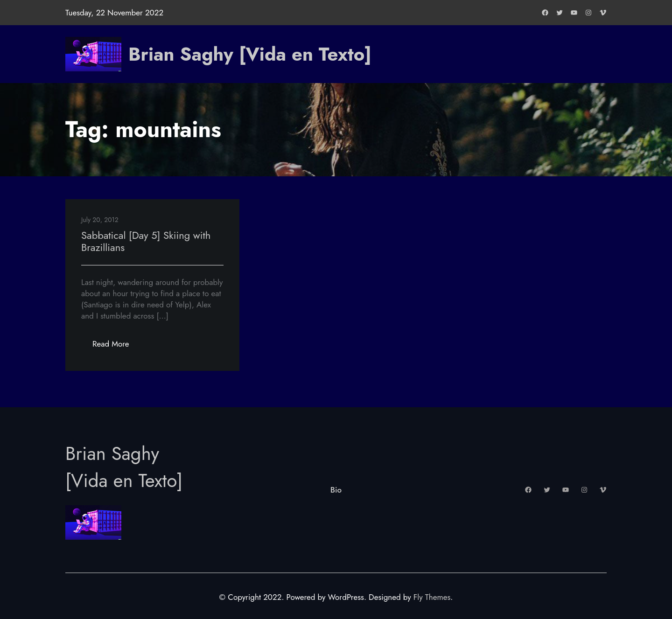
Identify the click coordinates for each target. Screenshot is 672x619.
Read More (116, 346)
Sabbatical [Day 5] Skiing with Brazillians (146, 241)
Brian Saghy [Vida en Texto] (250, 54)
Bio (336, 490)
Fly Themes (432, 597)
